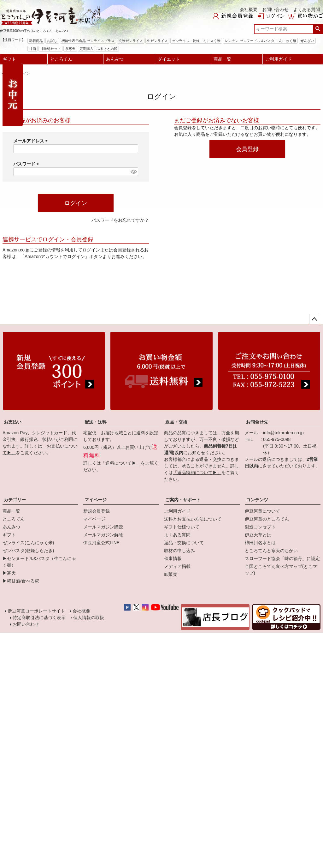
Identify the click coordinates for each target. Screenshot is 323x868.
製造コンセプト (260, 527)
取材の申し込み (179, 551)
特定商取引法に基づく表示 (39, 618)
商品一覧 (222, 59)
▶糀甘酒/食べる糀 (21, 581)
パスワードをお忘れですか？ (120, 220)
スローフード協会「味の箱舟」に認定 (282, 558)
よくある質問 (307, 9)
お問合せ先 (257, 422)
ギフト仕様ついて (182, 527)
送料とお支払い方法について (193, 519)
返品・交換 (176, 422)
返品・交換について (184, 543)
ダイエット (169, 59)
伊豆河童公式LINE (101, 543)
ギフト (9, 59)
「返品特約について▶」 (197, 473)
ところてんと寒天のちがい (271, 551)
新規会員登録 (97, 511)
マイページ (96, 500)
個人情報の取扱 (88, 618)
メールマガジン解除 (103, 535)
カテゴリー (15, 500)
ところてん (61, 59)
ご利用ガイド (279, 59)
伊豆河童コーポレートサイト (37, 611)
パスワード (27, 164)
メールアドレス (32, 141)
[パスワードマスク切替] (133, 172)
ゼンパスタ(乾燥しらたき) (28, 551)
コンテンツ (257, 500)
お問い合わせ (275, 9)
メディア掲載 (177, 566)
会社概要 (249, 9)
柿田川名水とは (260, 543)
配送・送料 (96, 422)
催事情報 (173, 558)
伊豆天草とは (258, 535)
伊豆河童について (262, 511)
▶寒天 (9, 573)
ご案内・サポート (183, 500)
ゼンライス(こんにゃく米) (28, 543)
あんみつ (115, 59)
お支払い (13, 422)
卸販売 (171, 574)
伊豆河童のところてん (267, 519)
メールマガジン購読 (103, 527)
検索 (318, 29)
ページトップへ (314, 319)
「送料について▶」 (121, 463)
